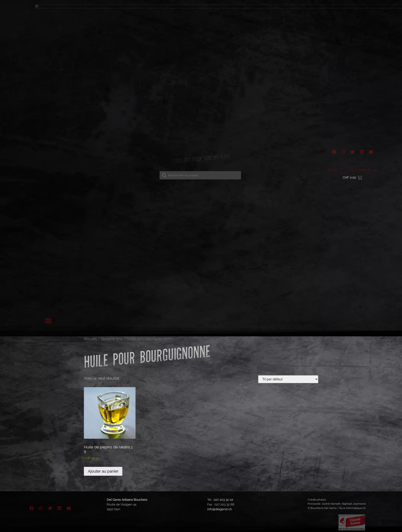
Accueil (90, 339)
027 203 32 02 (223, 500)
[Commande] (288, 379)
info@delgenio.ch (220, 509)
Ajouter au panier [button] (103, 471)
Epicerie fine (112, 339)
